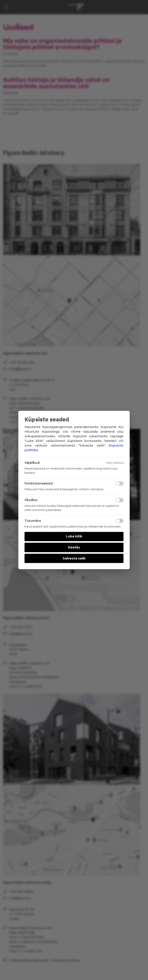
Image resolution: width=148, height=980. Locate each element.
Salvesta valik (74, 558)
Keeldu (74, 547)
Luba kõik (74, 536)
